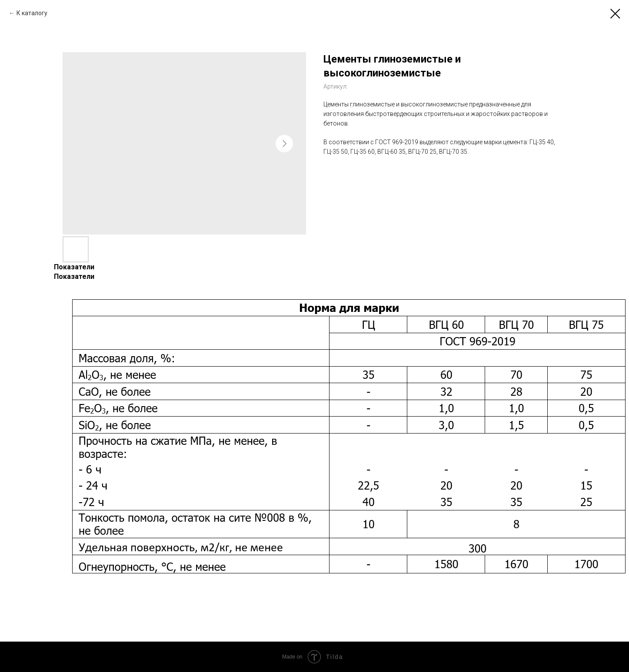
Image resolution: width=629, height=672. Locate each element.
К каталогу (32, 13)
